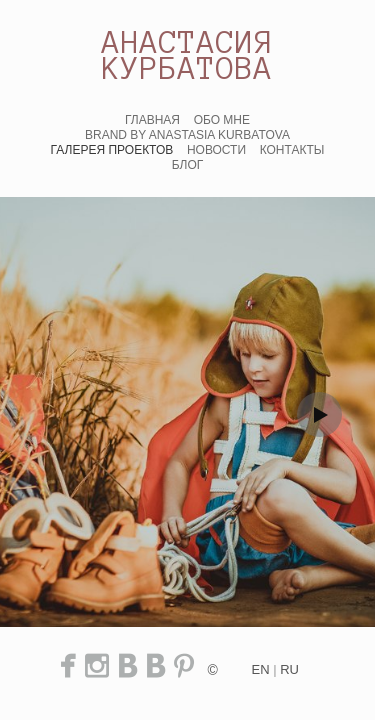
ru (289, 669)
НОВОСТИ (216, 150)
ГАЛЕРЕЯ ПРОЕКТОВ (112, 150)
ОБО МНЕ (222, 120)
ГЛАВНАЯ (152, 120)
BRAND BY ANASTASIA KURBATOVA (187, 135)
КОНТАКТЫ (292, 150)
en (261, 669)
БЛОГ (188, 165)
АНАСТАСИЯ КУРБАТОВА (187, 55)
